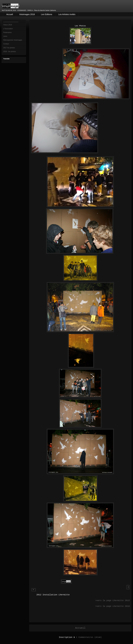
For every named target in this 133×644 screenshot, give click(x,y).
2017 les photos (9, 48)
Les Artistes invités (67, 14)
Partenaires (7, 32)
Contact (6, 44)
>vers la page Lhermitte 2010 (113, 606)
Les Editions (47, 14)
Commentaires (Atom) (90, 637)
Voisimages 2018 (27, 14)
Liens (5, 36)
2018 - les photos (10, 51)
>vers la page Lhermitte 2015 (113, 600)
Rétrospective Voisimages (13, 40)
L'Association (8, 29)
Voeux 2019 (8, 25)
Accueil (10, 14)
